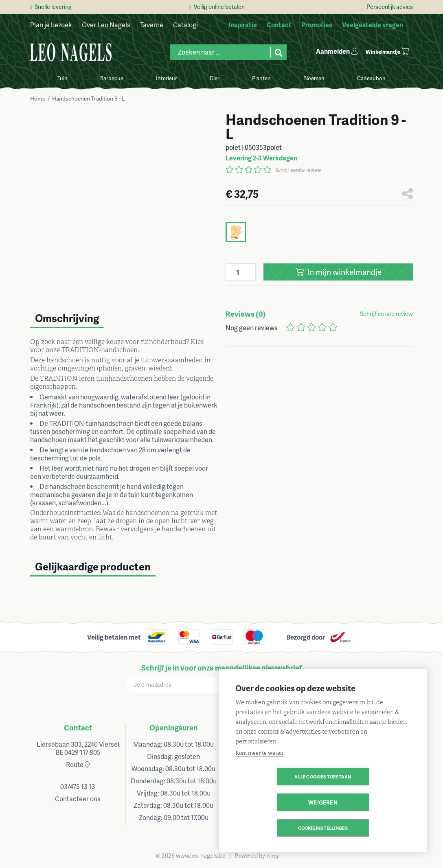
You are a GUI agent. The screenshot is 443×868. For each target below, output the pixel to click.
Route (78, 764)
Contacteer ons (78, 799)
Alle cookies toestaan (276, 802)
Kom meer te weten (259, 779)
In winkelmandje (339, 272)
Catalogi (185, 25)
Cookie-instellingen (323, 828)
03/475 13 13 (78, 786)
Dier (215, 78)
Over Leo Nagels (106, 25)
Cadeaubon (371, 78)
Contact (78, 727)
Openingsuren (174, 727)
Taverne (152, 25)
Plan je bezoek (51, 25)
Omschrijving (67, 318)
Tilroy (273, 856)
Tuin (63, 78)
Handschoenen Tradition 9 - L (89, 98)
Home (38, 98)
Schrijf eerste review (298, 170)
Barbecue (112, 78)
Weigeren (370, 802)
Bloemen (314, 78)
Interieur (167, 78)
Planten (261, 78)
